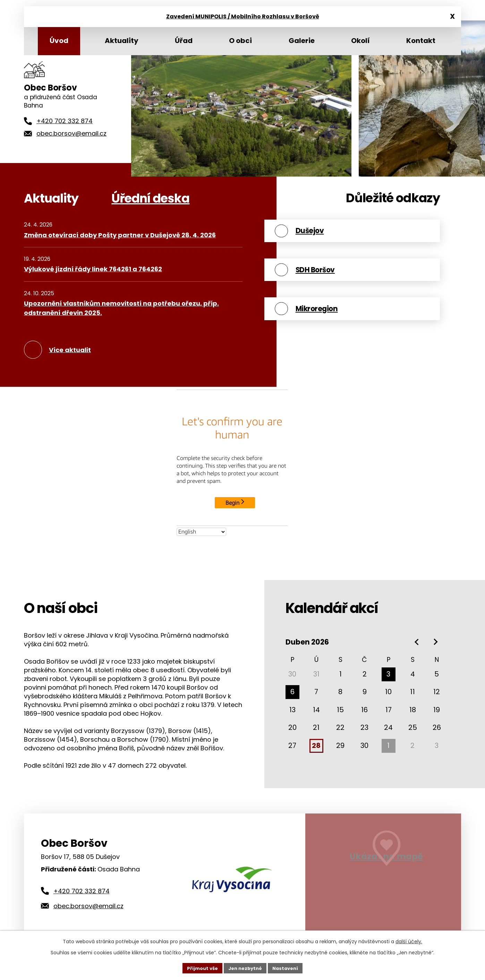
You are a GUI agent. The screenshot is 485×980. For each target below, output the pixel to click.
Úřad (184, 41)
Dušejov (329, 234)
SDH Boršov (336, 280)
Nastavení (288, 968)
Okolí (360, 41)
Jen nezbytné (245, 968)
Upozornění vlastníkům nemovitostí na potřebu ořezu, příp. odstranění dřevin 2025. (121, 308)
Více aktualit (70, 350)
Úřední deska (150, 198)
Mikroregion (337, 325)
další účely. (409, 940)
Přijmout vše (199, 968)
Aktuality (122, 41)
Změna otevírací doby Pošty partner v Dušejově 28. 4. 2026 (120, 235)
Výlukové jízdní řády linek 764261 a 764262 (93, 269)
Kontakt (421, 41)
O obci (240, 41)
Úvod (59, 41)
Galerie (302, 41)
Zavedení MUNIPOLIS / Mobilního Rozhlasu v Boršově (243, 17)
